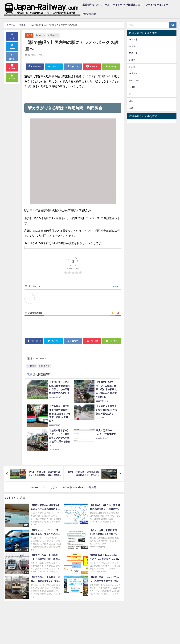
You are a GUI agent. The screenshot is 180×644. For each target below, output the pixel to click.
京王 (131, 94)
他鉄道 (29, 35)
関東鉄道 (54, 35)
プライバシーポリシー (157, 5)
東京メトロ (134, 80)
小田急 (132, 87)
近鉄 (131, 101)
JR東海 (132, 46)
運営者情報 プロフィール (96, 5)
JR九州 (132, 67)
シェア (12, 36)
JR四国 (132, 60)
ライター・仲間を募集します (128, 5)
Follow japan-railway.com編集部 (79, 487)
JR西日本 (133, 53)
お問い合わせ (89, 14)
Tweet (12, 46)
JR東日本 (133, 40)
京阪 (131, 108)
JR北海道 (133, 74)
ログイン (116, 286)
